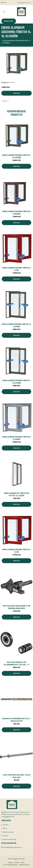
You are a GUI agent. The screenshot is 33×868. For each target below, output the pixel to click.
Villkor (23, 862)
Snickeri (5, 836)
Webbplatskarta (24, 865)
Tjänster (6, 825)
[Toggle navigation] (4, 12)
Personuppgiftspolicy (11, 865)
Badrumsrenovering (10, 839)
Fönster (12, 82)
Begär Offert (9, 21)
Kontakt (16, 862)
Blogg (10, 862)
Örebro (5, 3)
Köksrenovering (8, 832)
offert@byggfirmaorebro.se (24, 3)
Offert (5, 828)
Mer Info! (17, 93)
